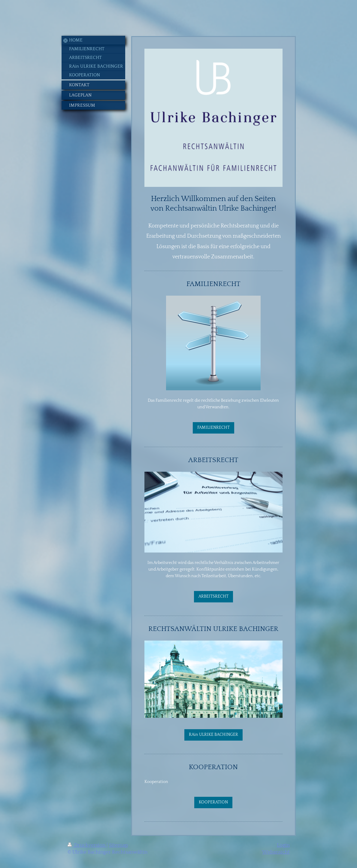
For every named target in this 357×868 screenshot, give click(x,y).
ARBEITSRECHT (213, 596)
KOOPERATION (213, 802)
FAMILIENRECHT (213, 428)
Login (283, 845)
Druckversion (87, 845)
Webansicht (276, 852)
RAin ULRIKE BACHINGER (213, 735)
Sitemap (118, 845)
